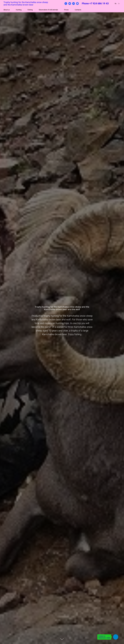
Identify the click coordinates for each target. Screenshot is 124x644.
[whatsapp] (77, 4)
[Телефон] (66, 4)
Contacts (78, 10)
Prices (66, 10)
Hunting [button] (19, 10)
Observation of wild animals (48, 10)
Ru (116, 4)
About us (7, 10)
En (119, 4)
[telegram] (74, 4)
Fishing (30, 10)
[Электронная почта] (70, 4)
